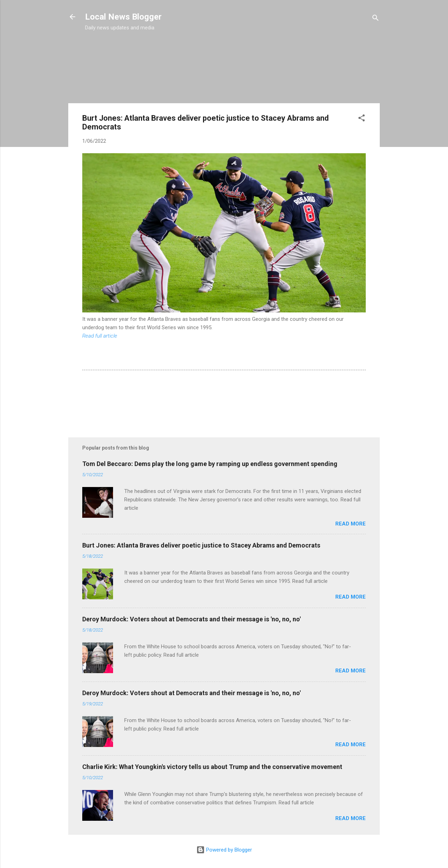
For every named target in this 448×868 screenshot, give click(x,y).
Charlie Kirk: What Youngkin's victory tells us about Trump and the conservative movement (212, 767)
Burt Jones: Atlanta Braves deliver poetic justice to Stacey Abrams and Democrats (201, 545)
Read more (351, 524)
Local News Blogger (123, 17)
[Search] (376, 19)
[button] (362, 119)
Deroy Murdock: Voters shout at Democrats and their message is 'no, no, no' (191, 619)
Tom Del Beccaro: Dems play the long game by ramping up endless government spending (210, 464)
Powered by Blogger (224, 850)
